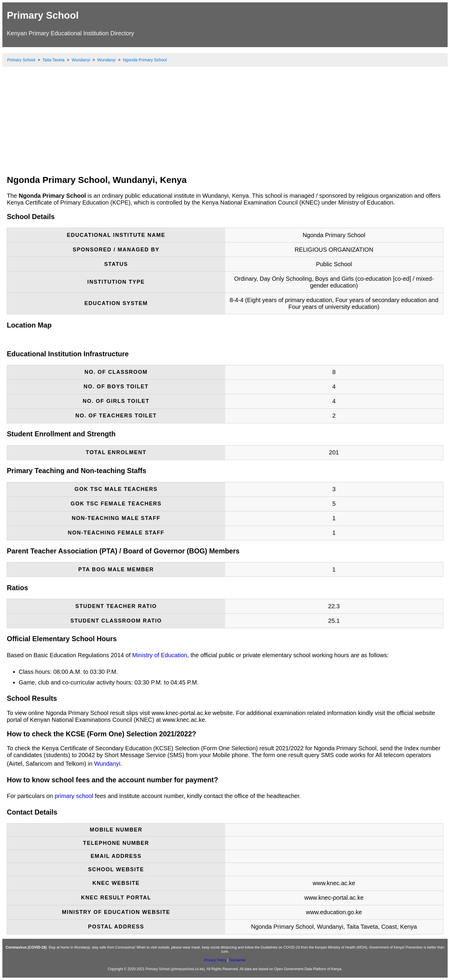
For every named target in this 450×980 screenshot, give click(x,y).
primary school (74, 796)
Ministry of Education (160, 655)
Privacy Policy (215, 960)
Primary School (43, 15)
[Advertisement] (225, 126)
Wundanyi (107, 764)
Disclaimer (238, 960)
